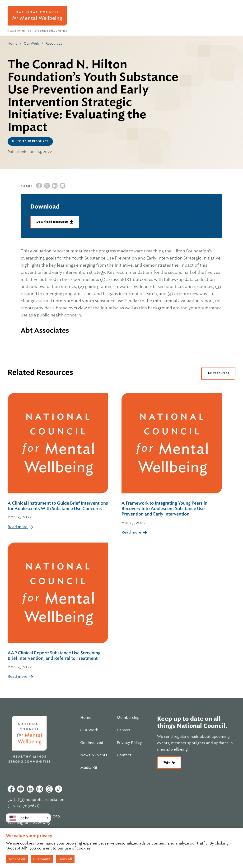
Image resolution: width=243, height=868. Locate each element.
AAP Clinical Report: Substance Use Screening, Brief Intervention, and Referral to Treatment (58, 660)
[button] (28, 818)
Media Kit (89, 768)
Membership (128, 718)
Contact (124, 755)
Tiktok (59, 789)
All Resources (218, 373)
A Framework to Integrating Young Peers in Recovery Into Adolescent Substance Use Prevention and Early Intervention (172, 513)
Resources (54, 43)
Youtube (21, 789)
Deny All (65, 859)
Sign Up (169, 762)
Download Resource (53, 222)
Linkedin (30, 789)
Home (12, 43)
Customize (42, 859)
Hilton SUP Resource (30, 141)
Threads (49, 789)
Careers (124, 730)
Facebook (11, 789)
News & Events (94, 755)
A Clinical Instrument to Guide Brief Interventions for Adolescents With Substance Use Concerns (58, 511)
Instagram (40, 789)
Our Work (31, 43)
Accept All (17, 859)
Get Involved (92, 743)
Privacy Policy (129, 743)
